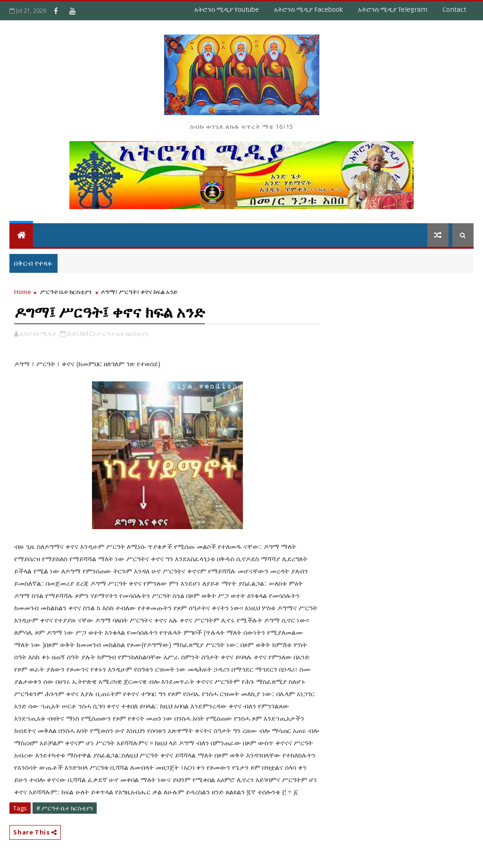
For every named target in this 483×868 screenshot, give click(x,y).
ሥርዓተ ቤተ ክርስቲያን (66, 292)
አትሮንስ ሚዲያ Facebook (308, 10)
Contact (454, 10)
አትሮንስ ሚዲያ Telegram (393, 10)
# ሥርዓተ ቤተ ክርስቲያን (65, 808)
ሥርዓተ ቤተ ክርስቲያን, (123, 334)
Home (23, 292)
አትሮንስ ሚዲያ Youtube (227, 10)
